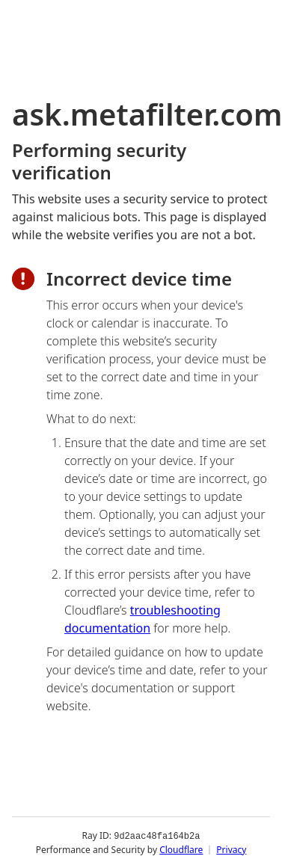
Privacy (231, 849)
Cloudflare (181, 849)
